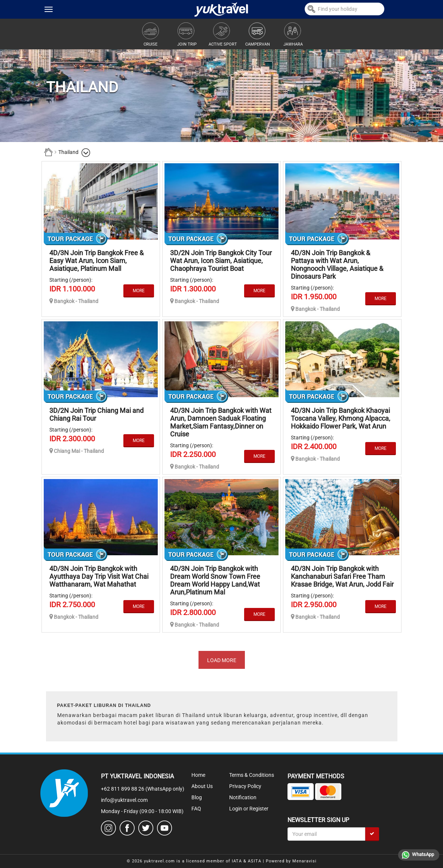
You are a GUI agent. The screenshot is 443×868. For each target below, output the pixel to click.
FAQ (196, 809)
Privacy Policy (245, 786)
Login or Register (249, 809)
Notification (243, 797)
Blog (197, 797)
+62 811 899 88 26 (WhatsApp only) (143, 789)
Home (198, 775)
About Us (202, 786)
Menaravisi (304, 861)
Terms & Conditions (252, 775)
